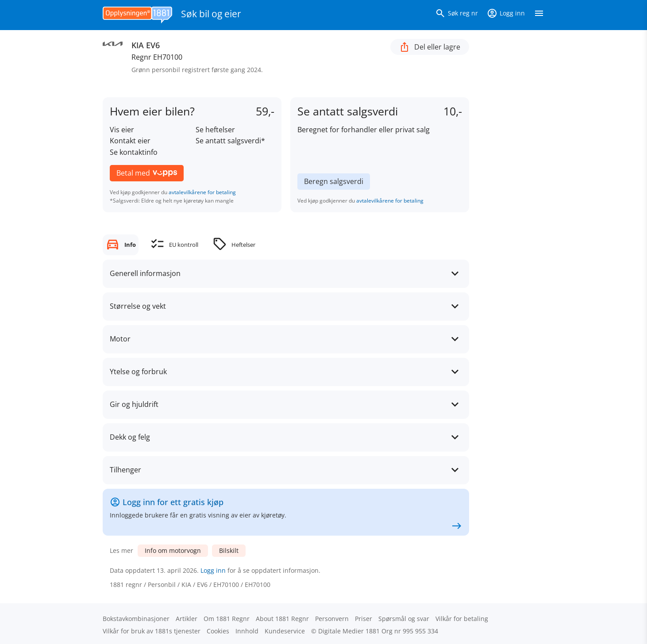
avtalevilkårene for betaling (202, 192)
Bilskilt (229, 550)
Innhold (247, 631)
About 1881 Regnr (282, 619)
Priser (364, 619)
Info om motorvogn (173, 550)
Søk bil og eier (211, 14)
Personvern (332, 619)
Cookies (218, 631)
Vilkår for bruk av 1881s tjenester (152, 631)
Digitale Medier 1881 (349, 631)
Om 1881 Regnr (227, 619)
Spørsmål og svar (404, 619)
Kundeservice (285, 631)
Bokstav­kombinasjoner (136, 619)
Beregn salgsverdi (334, 181)
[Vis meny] (539, 15)
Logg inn (213, 570)
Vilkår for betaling (462, 619)
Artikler (187, 619)
